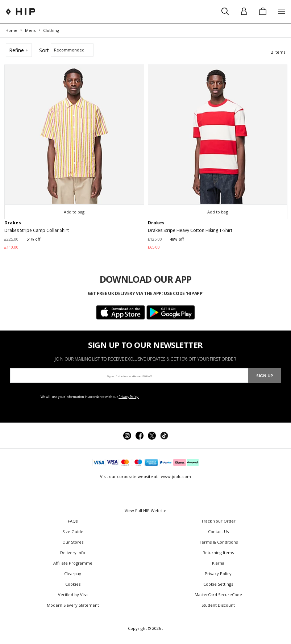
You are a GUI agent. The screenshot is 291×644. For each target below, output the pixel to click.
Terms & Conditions (218, 542)
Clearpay (73, 574)
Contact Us (218, 531)
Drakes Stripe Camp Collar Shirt (37, 230)
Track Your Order (218, 521)
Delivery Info (73, 552)
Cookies (73, 584)
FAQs (73, 521)
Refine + (19, 50)
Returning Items (218, 552)
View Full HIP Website (145, 510)
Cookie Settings (218, 584)
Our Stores (73, 542)
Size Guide (73, 531)
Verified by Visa (73, 595)
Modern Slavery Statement (73, 605)
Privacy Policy (218, 574)
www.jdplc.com (175, 476)
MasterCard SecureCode (218, 595)
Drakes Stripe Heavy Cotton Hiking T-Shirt (190, 230)
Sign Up (265, 376)
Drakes (13, 223)
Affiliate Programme (73, 563)
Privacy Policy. (129, 397)
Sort (44, 50)
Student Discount (218, 605)
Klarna (218, 563)
